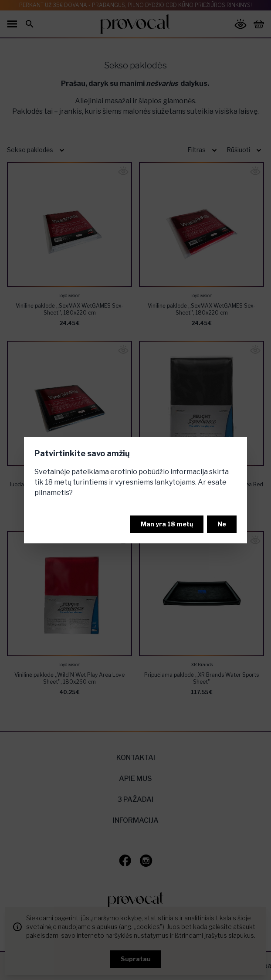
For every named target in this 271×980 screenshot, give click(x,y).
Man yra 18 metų (167, 524)
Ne (222, 524)
